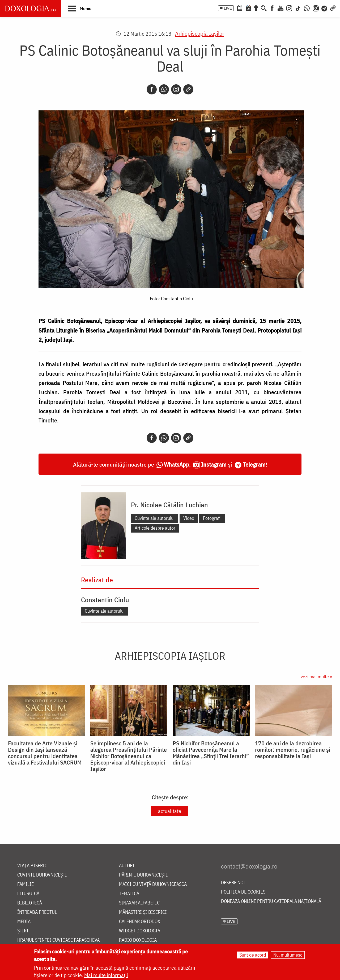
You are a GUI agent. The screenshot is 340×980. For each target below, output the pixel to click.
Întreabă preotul (37, 912)
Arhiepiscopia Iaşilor (200, 33)
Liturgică (28, 894)
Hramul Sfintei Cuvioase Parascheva (58, 940)
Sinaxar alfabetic (139, 903)
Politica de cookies (243, 892)
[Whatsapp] (164, 89)
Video (189, 518)
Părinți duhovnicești (143, 875)
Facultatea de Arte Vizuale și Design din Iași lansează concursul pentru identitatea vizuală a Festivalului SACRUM (45, 753)
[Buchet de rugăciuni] (256, 8)
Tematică (129, 894)
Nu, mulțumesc (288, 955)
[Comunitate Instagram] (316, 8)
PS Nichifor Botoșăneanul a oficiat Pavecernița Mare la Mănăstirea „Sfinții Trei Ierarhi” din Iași (211, 753)
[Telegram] (325, 8)
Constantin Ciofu (105, 600)
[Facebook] (272, 8)
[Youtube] (280, 8)
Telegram (254, 464)
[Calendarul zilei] (248, 8)
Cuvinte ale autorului (155, 518)
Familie (25, 884)
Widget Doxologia (140, 931)
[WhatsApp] (307, 8)
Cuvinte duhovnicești (42, 875)
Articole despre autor (155, 528)
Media (24, 922)
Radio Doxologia (138, 940)
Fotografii (212, 518)
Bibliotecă (30, 903)
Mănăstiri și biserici (143, 912)
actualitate (170, 811)
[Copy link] (188, 89)
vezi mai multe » (316, 677)
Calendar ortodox (140, 922)
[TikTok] (298, 8)
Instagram (214, 464)
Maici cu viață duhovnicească (153, 884)
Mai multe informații (106, 975)
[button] (80, 8)
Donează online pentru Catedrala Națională (271, 901)
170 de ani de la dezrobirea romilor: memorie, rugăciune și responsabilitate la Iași (293, 750)
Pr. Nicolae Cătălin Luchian (169, 505)
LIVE (228, 8)
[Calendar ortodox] (240, 8)
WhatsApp (177, 464)
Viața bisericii (34, 866)
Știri (23, 931)
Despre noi (233, 883)
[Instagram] (289, 8)
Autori (127, 866)
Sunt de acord (253, 955)
